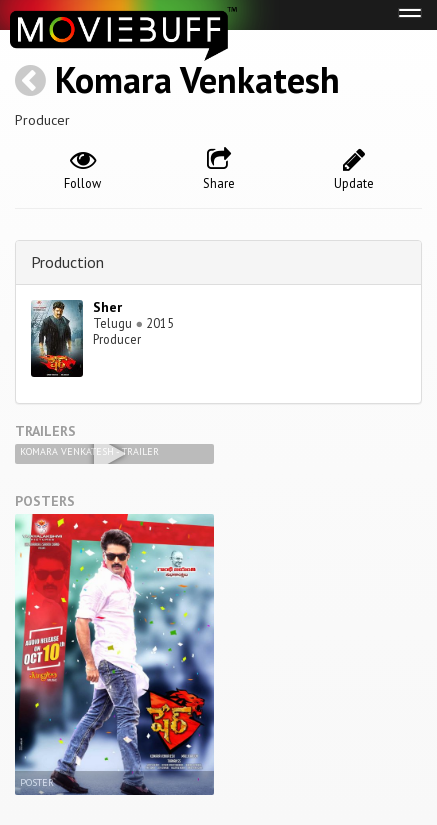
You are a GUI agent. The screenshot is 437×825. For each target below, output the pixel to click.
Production (67, 262)
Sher (107, 307)
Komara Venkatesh (197, 79)
